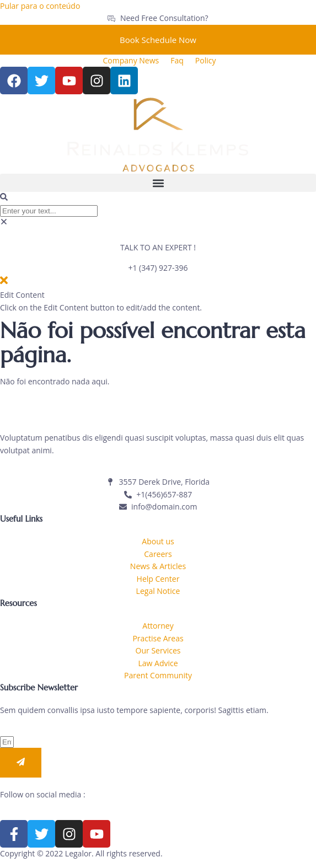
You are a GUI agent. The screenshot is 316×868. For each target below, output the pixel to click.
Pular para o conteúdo (40, 6)
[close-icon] (4, 283)
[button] (158, 183)
